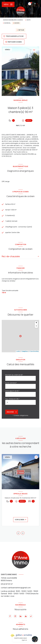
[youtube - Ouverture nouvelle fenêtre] (26, 616)
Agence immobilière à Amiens (13, 20)
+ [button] (36, 323)
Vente (28, 20)
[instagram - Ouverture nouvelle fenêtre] (15, 616)
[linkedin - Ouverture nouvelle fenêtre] (21, 616)
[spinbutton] (20, 402)
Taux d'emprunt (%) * (12, 399)
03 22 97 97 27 (7, 584)
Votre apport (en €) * (12, 391)
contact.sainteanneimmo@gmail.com (16, 588)
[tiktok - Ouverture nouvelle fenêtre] (31, 616)
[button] (23, 533)
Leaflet (18, 351)
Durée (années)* (11, 383)
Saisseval (7, 23)
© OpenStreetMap (34, 351)
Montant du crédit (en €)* (14, 375)
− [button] (36, 326)
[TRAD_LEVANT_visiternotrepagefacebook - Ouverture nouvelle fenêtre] (10, 616)
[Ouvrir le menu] (8, 4)
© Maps (24, 351)
